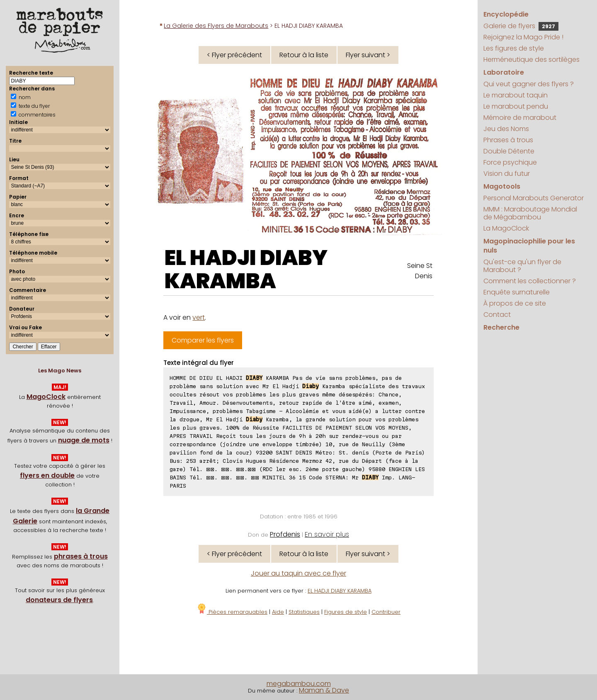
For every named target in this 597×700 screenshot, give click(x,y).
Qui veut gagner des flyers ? (529, 84)
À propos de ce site (515, 303)
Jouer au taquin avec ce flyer (298, 573)
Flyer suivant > (368, 55)
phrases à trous (81, 556)
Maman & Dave (324, 690)
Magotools (502, 186)
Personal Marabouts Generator (534, 198)
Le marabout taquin (516, 95)
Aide (278, 612)
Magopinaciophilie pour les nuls (529, 246)
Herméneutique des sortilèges (531, 60)
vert (199, 317)
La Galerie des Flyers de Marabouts (216, 26)
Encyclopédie (506, 14)
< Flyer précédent (234, 55)
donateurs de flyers (59, 600)
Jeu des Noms (506, 129)
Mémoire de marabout (520, 118)
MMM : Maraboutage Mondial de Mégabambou (530, 213)
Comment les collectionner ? (530, 281)
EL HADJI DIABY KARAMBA (246, 270)
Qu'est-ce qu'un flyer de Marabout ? (522, 266)
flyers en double (47, 475)
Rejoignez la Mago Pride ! (523, 37)
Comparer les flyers (203, 340)
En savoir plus (327, 534)
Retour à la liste (304, 55)
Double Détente (509, 151)
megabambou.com (299, 684)
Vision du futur (507, 174)
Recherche (501, 327)
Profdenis (285, 534)
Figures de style (346, 612)
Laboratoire (504, 72)
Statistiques (304, 612)
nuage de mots (84, 440)
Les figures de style (514, 48)
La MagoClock (506, 228)
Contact (497, 315)
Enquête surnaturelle (517, 292)
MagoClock (46, 397)
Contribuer (386, 612)
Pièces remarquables (232, 612)
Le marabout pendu (516, 106)
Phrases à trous (508, 140)
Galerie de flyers (521, 26)
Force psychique (510, 162)
